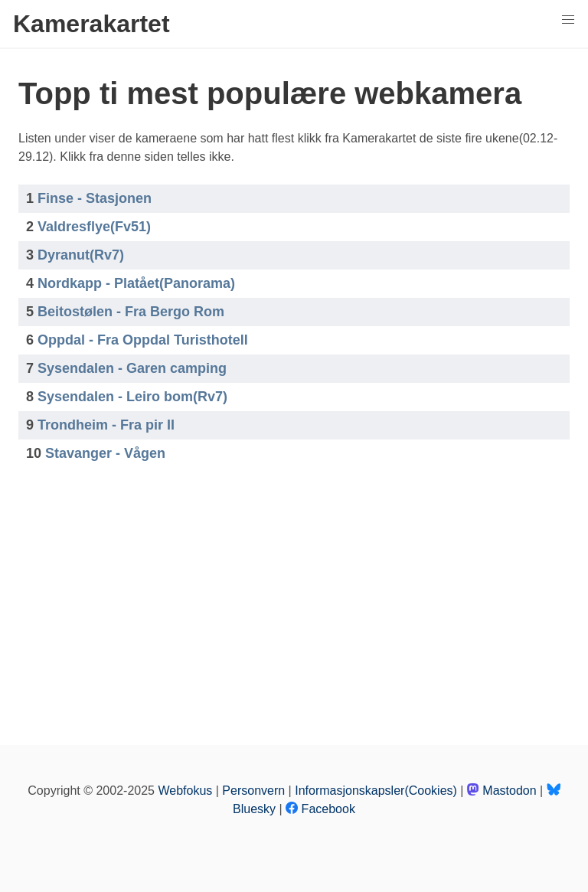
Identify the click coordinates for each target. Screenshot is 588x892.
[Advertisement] (294, 601)
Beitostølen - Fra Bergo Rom (131, 312)
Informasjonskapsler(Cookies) (376, 791)
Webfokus (185, 791)
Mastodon (502, 791)
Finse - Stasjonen (95, 198)
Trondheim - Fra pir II (106, 425)
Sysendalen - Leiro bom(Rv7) (132, 397)
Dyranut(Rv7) (81, 255)
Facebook (320, 809)
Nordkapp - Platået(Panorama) (136, 283)
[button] (568, 20)
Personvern (253, 791)
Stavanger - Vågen (105, 453)
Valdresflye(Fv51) (94, 227)
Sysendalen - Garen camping (132, 368)
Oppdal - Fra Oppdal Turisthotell (143, 340)
